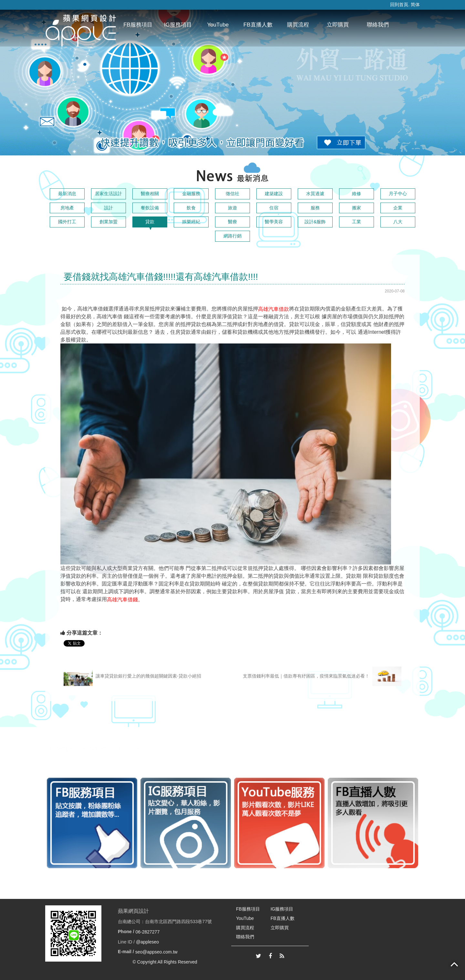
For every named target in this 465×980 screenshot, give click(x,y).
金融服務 (191, 194)
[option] (92, 823)
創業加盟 (108, 222)
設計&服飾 (315, 222)
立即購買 (338, 25)
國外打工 (67, 222)
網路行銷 (232, 236)
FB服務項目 (138, 25)
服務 (315, 208)
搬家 (356, 208)
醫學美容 (274, 222)
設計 (108, 208)
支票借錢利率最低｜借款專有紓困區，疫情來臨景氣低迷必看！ (322, 676)
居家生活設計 (108, 194)
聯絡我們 (378, 25)
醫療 (232, 222)
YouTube (218, 25)
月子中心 (398, 194)
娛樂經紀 (191, 222)
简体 (415, 5)
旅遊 (232, 208)
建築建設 (274, 194)
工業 (356, 222)
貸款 (150, 222)
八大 (398, 222)
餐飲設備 (150, 208)
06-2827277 (147, 932)
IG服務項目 (178, 25)
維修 (356, 194)
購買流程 (298, 25)
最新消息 (67, 194)
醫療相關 (150, 194)
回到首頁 (399, 5)
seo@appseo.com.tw (156, 952)
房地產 (67, 208)
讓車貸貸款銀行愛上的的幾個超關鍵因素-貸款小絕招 (132, 676)
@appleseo (147, 942)
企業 (398, 208)
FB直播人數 (258, 25)
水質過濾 (315, 194)
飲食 (191, 208)
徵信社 (232, 194)
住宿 (274, 208)
